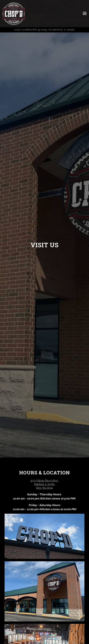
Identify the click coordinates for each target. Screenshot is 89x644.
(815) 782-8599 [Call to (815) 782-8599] (44, 489)
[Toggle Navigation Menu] (85, 13)
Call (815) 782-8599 (44, 635)
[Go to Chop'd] (44, 30)
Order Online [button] (45, 641)
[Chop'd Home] (14, 14)
